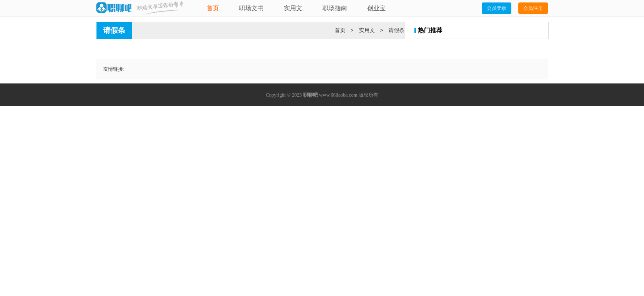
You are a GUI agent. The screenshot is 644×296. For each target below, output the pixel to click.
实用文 (293, 8)
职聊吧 (310, 95)
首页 (213, 8)
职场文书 (251, 8)
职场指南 (335, 8)
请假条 (397, 30)
